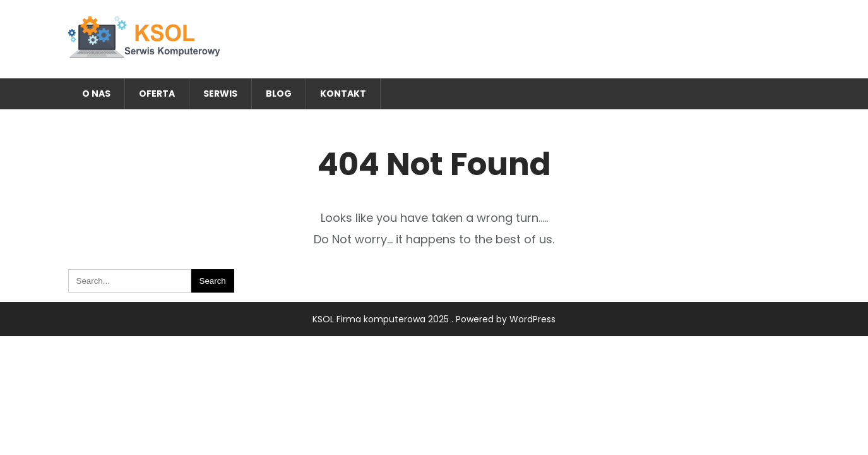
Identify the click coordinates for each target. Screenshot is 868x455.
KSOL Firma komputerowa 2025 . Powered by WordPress (434, 319)
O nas (96, 94)
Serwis (220, 94)
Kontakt (343, 94)
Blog (279, 94)
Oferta (157, 94)
